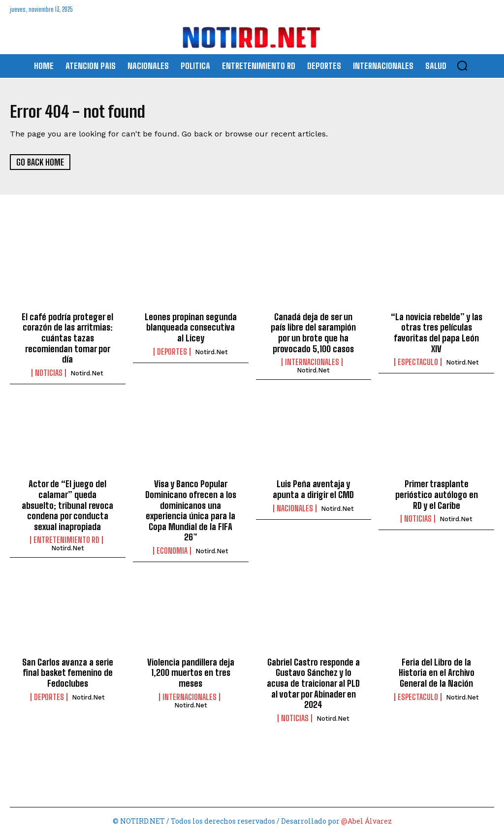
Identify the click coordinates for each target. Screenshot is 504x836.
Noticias (49, 373)
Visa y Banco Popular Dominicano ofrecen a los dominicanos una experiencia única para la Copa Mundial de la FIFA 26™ (191, 511)
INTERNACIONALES (312, 363)
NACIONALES (295, 509)
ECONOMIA (172, 552)
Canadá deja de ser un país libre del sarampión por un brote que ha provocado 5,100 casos (313, 333)
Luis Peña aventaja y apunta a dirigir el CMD (313, 490)
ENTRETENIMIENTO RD (66, 541)
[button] (462, 66)
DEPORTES (172, 352)
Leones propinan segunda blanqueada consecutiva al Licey (191, 328)
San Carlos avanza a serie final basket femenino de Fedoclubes (68, 673)
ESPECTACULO (418, 363)
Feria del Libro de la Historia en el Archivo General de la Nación (437, 673)
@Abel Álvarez (366, 821)
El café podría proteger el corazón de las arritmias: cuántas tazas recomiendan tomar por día (67, 338)
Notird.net (87, 374)
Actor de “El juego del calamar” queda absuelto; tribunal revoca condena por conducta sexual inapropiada (67, 506)
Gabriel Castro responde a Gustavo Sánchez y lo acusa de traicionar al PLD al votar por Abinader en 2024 (313, 684)
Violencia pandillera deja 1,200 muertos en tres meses (191, 673)
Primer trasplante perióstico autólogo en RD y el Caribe (437, 495)
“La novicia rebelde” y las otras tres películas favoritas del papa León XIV (437, 333)
